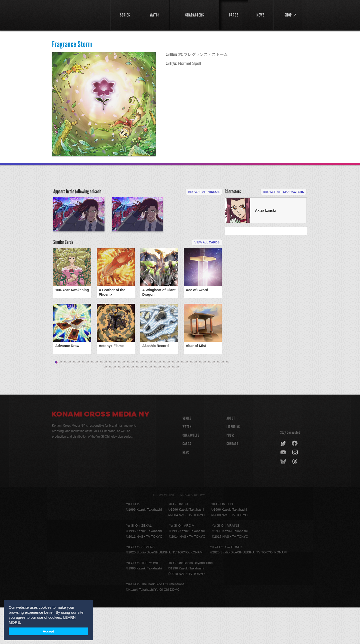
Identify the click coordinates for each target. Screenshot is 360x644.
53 (164, 404)
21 (146, 399)
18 (133, 399)
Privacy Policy (193, 532)
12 (106, 399)
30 (187, 399)
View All (207, 271)
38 (223, 399)
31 (191, 399)
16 (124, 399)
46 (133, 404)
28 (178, 399)
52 (160, 404)
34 (205, 399)
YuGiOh (78, 14)
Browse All (204, 192)
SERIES (187, 455)
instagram (295, 489)
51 (155, 404)
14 (115, 399)
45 (128, 404)
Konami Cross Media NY (101, 451)
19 (137, 399)
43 (119, 404)
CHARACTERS (191, 472)
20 (142, 399)
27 (173, 399)
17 (128, 399)
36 (214, 399)
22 (151, 399)
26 (169, 399)
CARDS (187, 480)
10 (97, 399)
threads (295, 498)
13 (110, 399)
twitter (283, 480)
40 (106, 404)
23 (155, 399)
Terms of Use (164, 532)
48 (142, 404)
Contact (232, 480)
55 (173, 404)
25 (164, 399)
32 (196, 399)
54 (169, 404)
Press (230, 472)
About (231, 455)
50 (151, 404)
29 (182, 399)
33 (200, 399)
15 (119, 399)
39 (227, 399)
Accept (48, 631)
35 (209, 399)
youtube (284, 489)
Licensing (233, 463)
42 (115, 404)
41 (110, 404)
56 (178, 404)
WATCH (187, 463)
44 (124, 404)
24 (160, 399)
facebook (295, 480)
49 (146, 404)
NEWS (186, 489)
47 (137, 404)
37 (218, 399)
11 (101, 399)
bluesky (284, 498)
